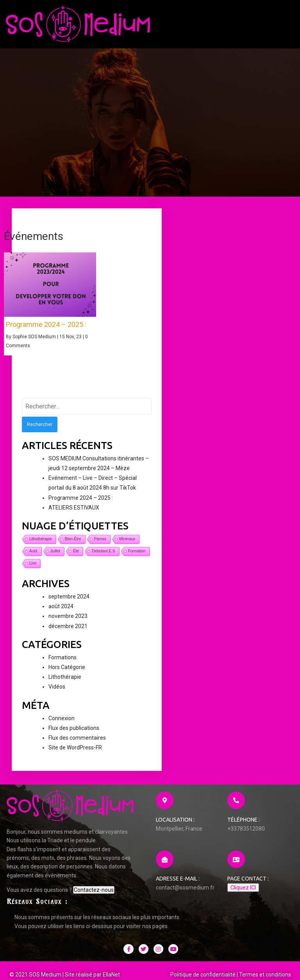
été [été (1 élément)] (76, 557)
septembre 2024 (69, 602)
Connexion (62, 724)
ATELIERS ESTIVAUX (74, 513)
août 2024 (61, 612)
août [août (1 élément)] (33, 557)
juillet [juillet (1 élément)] (55, 557)
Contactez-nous (27, 931)
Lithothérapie (65, 683)
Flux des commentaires (77, 744)
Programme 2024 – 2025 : (81, 504)
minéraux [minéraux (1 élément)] (127, 545)
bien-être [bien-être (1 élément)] (73, 545)
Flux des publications (74, 734)
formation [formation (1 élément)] (137, 557)
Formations (62, 663)
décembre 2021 (68, 632)
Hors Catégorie (67, 673)
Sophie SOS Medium (34, 343)
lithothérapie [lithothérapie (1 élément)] (41, 545)
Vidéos (57, 693)
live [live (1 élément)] (33, 569)
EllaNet (112, 950)
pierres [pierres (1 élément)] (100, 545)
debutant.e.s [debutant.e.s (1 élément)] (103, 557)
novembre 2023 (68, 622)
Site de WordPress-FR (75, 753)
